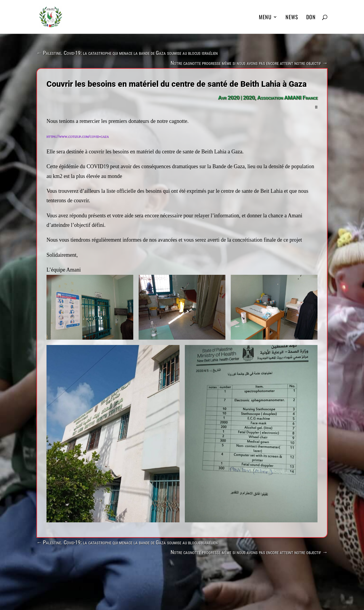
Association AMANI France (287, 98)
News (292, 18)
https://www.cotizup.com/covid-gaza (78, 136)
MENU (265, 18)
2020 (249, 98)
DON (311, 18)
